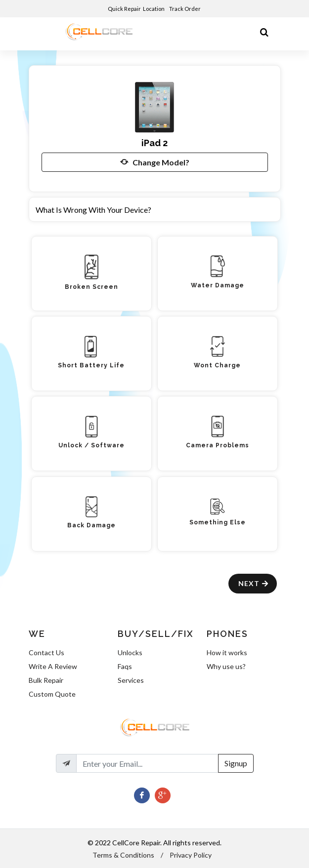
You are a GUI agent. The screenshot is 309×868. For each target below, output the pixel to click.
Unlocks (130, 652)
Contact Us (46, 652)
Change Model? (155, 162)
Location (154, 9)
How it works (227, 652)
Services (131, 680)
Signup (236, 763)
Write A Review (53, 666)
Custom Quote (52, 694)
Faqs (125, 666)
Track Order (185, 9)
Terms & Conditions (123, 855)
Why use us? (226, 666)
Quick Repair (124, 9)
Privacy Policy (191, 855)
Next (254, 583)
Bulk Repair (46, 680)
